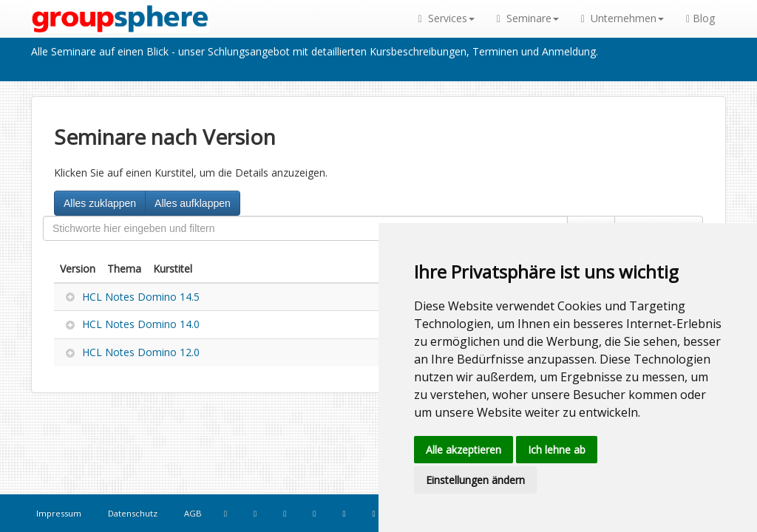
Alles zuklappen (100, 203)
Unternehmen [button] (622, 18)
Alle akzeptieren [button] (464, 450)
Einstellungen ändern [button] (475, 480)
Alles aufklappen (193, 203)
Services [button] (447, 18)
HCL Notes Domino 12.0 (141, 352)
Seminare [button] (528, 18)
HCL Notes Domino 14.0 (141, 324)
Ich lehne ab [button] (557, 450)
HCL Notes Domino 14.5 (141, 297)
